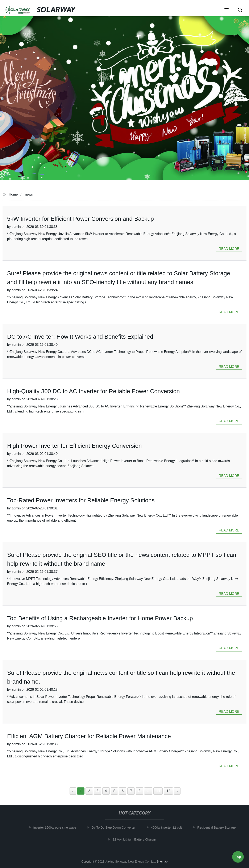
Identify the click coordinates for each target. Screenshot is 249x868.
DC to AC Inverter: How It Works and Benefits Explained (80, 337)
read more (229, 249)
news (29, 194)
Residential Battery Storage (218, 827)
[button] (227, 10)
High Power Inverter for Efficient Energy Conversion (74, 446)
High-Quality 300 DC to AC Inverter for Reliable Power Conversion (94, 391)
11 (158, 791)
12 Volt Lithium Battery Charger (136, 839)
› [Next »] (177, 791)
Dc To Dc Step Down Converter (115, 827)
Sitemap (162, 861)
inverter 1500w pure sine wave (56, 827)
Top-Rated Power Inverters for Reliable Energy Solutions (81, 500)
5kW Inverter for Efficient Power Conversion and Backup (80, 219)
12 (168, 791)
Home (13, 194)
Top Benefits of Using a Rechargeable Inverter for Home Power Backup (100, 618)
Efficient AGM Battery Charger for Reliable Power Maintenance (89, 736)
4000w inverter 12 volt (168, 827)
